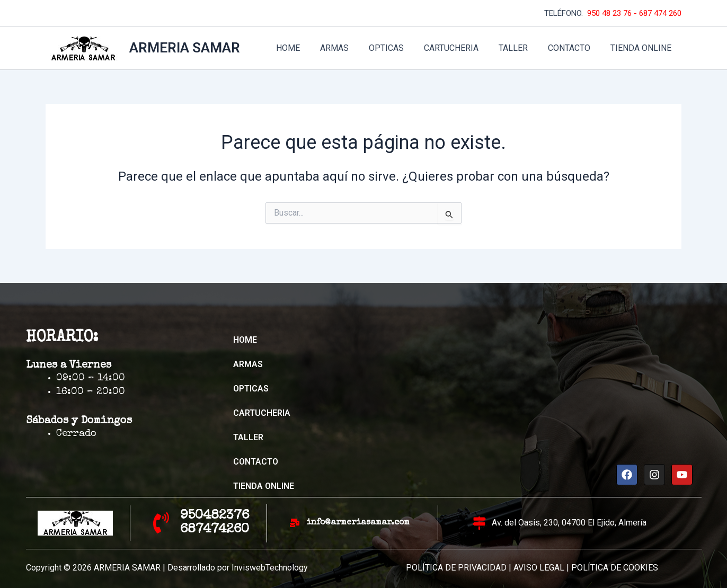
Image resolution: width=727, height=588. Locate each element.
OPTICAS (401, 48)
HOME (309, 48)
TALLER (521, 48)
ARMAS (352, 48)
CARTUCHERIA (462, 48)
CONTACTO (574, 48)
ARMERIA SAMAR (185, 48)
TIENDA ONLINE (642, 48)
